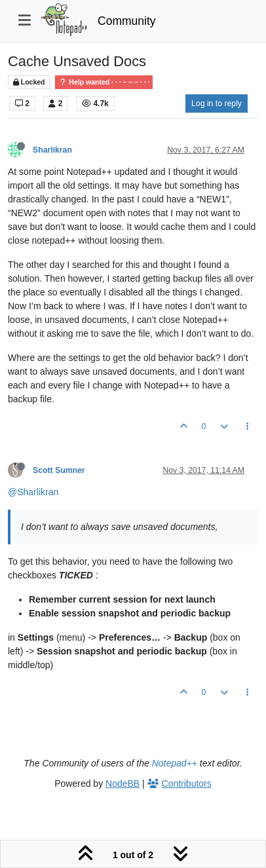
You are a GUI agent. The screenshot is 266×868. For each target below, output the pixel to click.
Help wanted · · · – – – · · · (104, 82)
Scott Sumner (59, 470)
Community (127, 21)
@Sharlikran (33, 492)
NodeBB (123, 783)
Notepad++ (175, 763)
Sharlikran (52, 150)
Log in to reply (217, 104)
